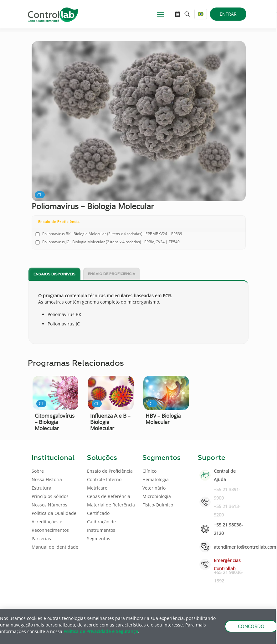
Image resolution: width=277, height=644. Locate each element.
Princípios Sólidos (50, 496)
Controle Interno (104, 479)
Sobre (38, 471)
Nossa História (47, 479)
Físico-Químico (158, 505)
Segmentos (99, 538)
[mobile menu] (161, 14)
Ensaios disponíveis (54, 274)
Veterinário (154, 488)
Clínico (149, 471)
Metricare (97, 488)
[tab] (54, 274)
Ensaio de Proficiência (112, 274)
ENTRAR (228, 14)
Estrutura (41, 488)
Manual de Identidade (55, 547)
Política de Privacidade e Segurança (101, 631)
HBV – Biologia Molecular (163, 419)
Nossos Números (49, 505)
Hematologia (156, 479)
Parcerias (41, 538)
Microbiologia (157, 496)
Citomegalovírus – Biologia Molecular (55, 422)
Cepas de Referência (109, 496)
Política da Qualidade (54, 513)
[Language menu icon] (201, 14)
